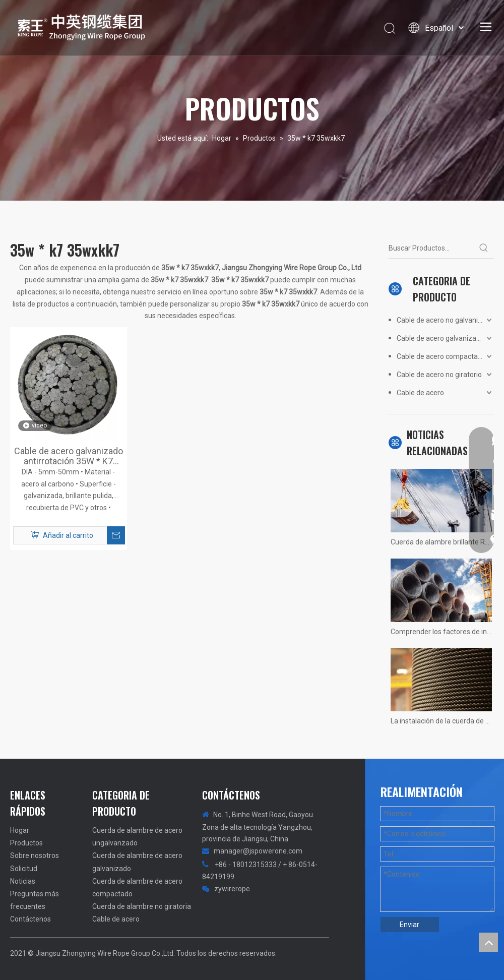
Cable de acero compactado (441, 356)
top (488, 942)
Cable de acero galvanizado (440, 338)
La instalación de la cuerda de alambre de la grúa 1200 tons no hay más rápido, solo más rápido (441, 721)
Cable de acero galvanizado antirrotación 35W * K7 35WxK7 (69, 456)
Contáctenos (30, 919)
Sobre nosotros (35, 855)
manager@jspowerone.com (258, 851)
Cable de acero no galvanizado (445, 320)
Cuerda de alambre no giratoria (142, 906)
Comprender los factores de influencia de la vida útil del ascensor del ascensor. (441, 632)
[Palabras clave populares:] (484, 248)
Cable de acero (420, 393)
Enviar (409, 925)
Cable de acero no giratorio (439, 375)
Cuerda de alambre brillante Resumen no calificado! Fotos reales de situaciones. (441, 542)
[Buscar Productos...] (431, 248)
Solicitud (24, 869)
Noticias (23, 881)
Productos (26, 843)
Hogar (20, 830)
